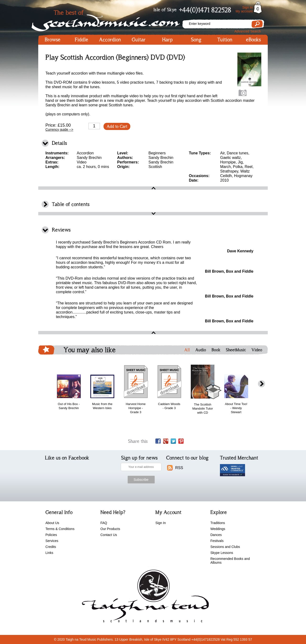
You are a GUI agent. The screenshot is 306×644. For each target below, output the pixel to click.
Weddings (218, 529)
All (187, 350)
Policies (51, 535)
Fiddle (81, 40)
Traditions (218, 523)
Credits (51, 547)
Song (196, 40)
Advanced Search (248, 31)
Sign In (247, 7)
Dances (216, 535)
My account (244, 11)
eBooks (253, 40)
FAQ (104, 523)
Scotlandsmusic (110, 19)
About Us (52, 523)
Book (216, 350)
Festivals (217, 541)
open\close (153, 188)
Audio (201, 350)
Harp (167, 40)
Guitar (139, 40)
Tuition (225, 40)
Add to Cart (117, 126)
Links (49, 553)
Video (257, 350)
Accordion (110, 40)
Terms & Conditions (60, 529)
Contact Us (109, 535)
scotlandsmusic (144, 598)
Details (59, 143)
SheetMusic (236, 350)
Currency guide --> (59, 130)
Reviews (61, 230)
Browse (53, 40)
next (262, 384)
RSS (179, 468)
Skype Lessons (222, 553)
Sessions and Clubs (225, 547)
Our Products (110, 529)
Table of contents (71, 204)
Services (52, 541)
